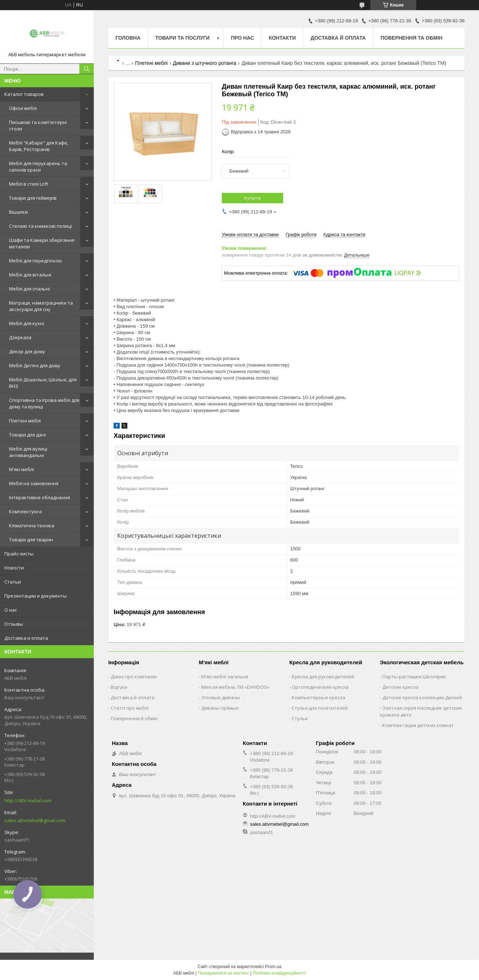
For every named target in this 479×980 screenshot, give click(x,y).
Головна (128, 38)
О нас (11, 610)
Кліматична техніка (32, 526)
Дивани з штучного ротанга (205, 63)
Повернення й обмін (134, 718)
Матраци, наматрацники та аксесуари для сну (41, 306)
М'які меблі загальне (225, 677)
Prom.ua (273, 967)
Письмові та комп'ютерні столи (38, 125)
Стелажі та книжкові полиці (40, 226)
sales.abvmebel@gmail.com (35, 820)
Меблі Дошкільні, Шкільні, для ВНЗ (43, 383)
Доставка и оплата (26, 638)
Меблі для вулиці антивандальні (28, 452)
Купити (252, 198)
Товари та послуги (182, 38)
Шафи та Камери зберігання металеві (42, 243)
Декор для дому (27, 351)
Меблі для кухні (27, 323)
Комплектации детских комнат (418, 725)
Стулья (300, 718)
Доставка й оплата (338, 38)
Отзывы (14, 624)
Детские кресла (400, 687)
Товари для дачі (27, 435)
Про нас (242, 38)
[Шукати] (87, 69)
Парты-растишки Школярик (414, 677)
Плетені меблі (25, 421)
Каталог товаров (24, 94)
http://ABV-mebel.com (28, 801)
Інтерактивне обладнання (39, 497)
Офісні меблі (23, 108)
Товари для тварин (31, 540)
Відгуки (119, 687)
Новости (14, 568)
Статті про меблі (130, 708)
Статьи (13, 582)
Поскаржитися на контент (223, 973)
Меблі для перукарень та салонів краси (38, 167)
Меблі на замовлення (34, 483)
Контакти (282, 38)
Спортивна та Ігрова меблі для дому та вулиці (44, 403)
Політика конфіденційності (279, 973)
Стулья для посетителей (320, 708)
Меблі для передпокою (36, 261)
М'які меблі (21, 469)
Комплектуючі (25, 511)
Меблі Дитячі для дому (35, 365)
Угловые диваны (221, 697)
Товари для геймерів (33, 198)
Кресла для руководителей (323, 677)
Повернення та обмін (412, 38)
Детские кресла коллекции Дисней (422, 697)
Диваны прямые (220, 708)
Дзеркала (20, 337)
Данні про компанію (134, 677)
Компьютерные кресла (318, 697)
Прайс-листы (19, 554)
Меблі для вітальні (30, 275)
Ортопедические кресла (320, 687)
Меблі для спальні (29, 289)
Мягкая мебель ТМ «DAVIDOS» (235, 687)
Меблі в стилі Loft (28, 184)
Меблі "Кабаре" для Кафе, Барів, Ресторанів (39, 146)
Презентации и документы (36, 596)
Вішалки (18, 212)
